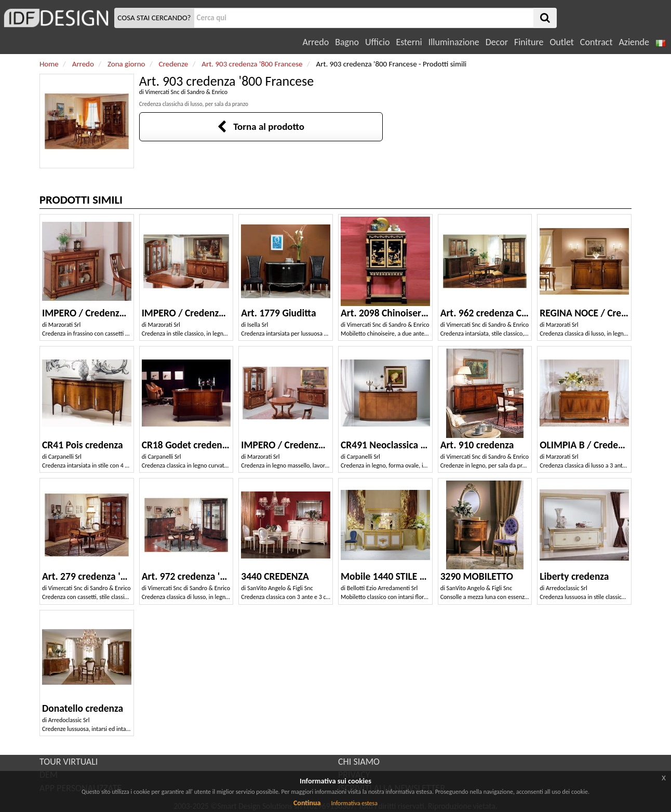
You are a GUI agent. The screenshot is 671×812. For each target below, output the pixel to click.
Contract (596, 42)
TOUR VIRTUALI (69, 762)
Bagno (347, 42)
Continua (307, 803)
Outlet (561, 42)
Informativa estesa (354, 803)
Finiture (529, 42)
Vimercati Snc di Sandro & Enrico (186, 92)
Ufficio (377, 42)
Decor (497, 42)
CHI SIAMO (359, 762)
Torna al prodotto (261, 127)
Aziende (634, 42)
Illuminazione (454, 42)
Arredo (316, 42)
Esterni (409, 42)
